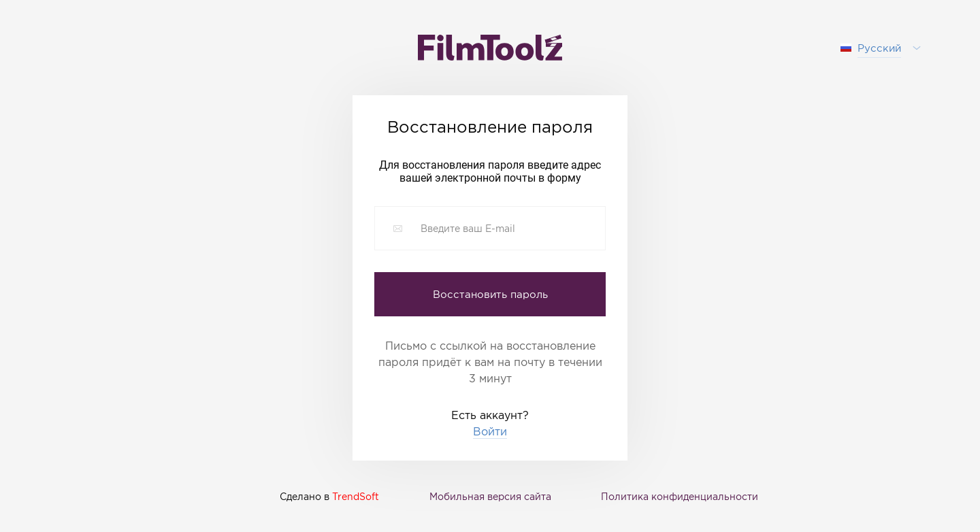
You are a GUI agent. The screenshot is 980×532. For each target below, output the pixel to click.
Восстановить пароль (490, 294)
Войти (490, 432)
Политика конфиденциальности (680, 496)
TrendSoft (356, 496)
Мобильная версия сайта (490, 496)
